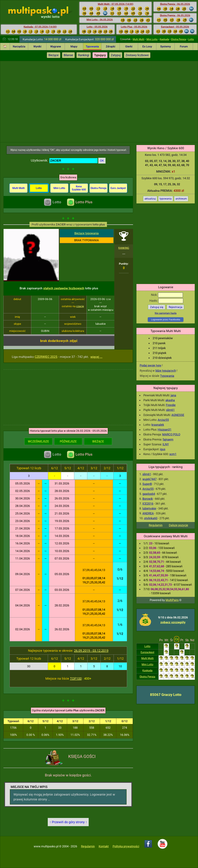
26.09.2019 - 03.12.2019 (91, 651)
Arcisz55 (163, 420)
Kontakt (104, 846)
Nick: (167, 295)
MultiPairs (172, 600)
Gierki (129, 46)
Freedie (171, 405)
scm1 (173, 454)
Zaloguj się (157, 307)
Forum (184, 46)
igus (163, 449)
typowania (166, 199)
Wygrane (56, 46)
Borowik (148, 499)
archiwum (181, 199)
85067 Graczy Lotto (166, 695)
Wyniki (37, 46)
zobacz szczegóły (173, 622)
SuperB (147, 484)
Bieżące (54, 55)
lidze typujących (166, 371)
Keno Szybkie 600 (79, 188)
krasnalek (158, 425)
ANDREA (148, 513)
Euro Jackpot (118, 188)
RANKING (124, 248)
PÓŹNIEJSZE (68, 441)
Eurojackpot (147, 652)
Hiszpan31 (165, 430)
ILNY (166, 444)
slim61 (170, 410)
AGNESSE (178, 415)
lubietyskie (149, 508)
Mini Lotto (152, 39)
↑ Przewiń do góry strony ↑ (68, 822)
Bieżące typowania (87, 233)
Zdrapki (111, 46)
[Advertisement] (36, 101)
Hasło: (166, 301)
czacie (80, 306)
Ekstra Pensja (179, 39)
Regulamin (156, 525)
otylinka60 (151, 518)
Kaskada (164, 39)
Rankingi (84, 55)
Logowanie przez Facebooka (166, 320)
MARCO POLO (171, 434)
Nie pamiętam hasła (166, 313)
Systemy (166, 46)
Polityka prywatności (126, 846)
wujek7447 (149, 479)
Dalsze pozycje (178, 525)
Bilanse (68, 55)
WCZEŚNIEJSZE (38, 441)
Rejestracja (175, 307)
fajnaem (168, 439)
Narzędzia (19, 46)
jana (173, 395)
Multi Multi (139, 39)
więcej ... (96, 357)
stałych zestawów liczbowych (64, 288)
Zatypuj (116, 55)
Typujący (100, 55)
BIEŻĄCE (98, 441)
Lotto (191, 39)
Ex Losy (147, 46)
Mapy (74, 46)
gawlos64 (149, 494)
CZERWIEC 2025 (46, 357)
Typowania (92, 46)
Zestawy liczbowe (137, 55)
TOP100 (76, 679)
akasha (170, 400)
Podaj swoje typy (151, 365)
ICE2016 (148, 504)
